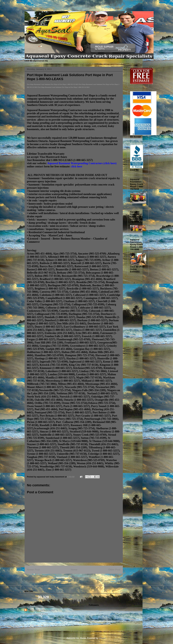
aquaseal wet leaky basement (41, 610)
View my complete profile (36, 614)
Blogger (102, 638)
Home (74, 570)
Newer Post (33, 570)
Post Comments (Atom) (80, 577)
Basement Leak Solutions (25, 8)
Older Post (114, 570)
